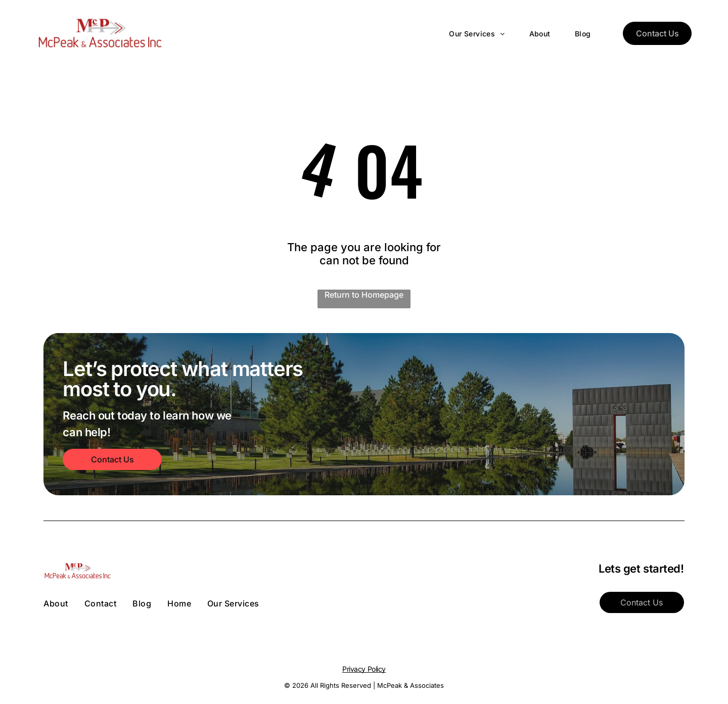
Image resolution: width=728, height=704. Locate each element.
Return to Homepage (364, 295)
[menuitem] (465, 33)
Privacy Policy (364, 669)
